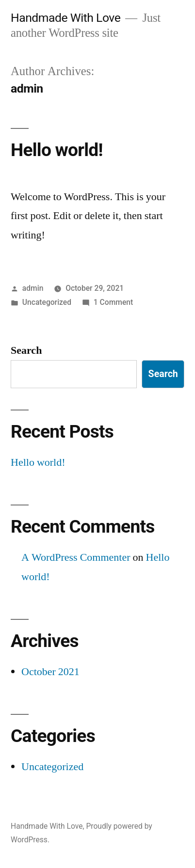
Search (26, 350)
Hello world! (57, 150)
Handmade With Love (65, 18)
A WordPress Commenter (76, 557)
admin (33, 288)
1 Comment (113, 302)
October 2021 (50, 672)
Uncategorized (47, 302)
